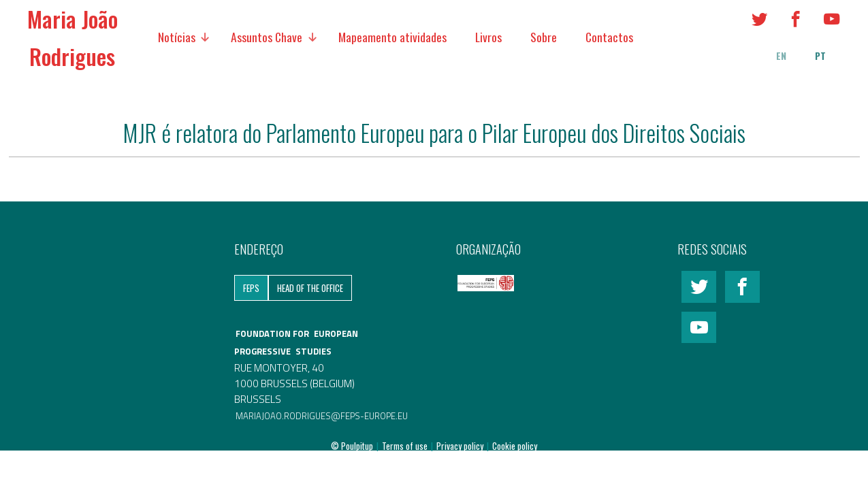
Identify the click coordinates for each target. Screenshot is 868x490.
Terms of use (406, 446)
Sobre (544, 37)
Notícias (177, 37)
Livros (488, 37)
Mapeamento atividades (392, 37)
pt (820, 56)
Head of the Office (310, 288)
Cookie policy (515, 446)
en (781, 56)
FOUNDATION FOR (273, 333)
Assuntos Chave (267, 37)
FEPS (251, 288)
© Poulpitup (352, 446)
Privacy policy (461, 446)
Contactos (609, 37)
